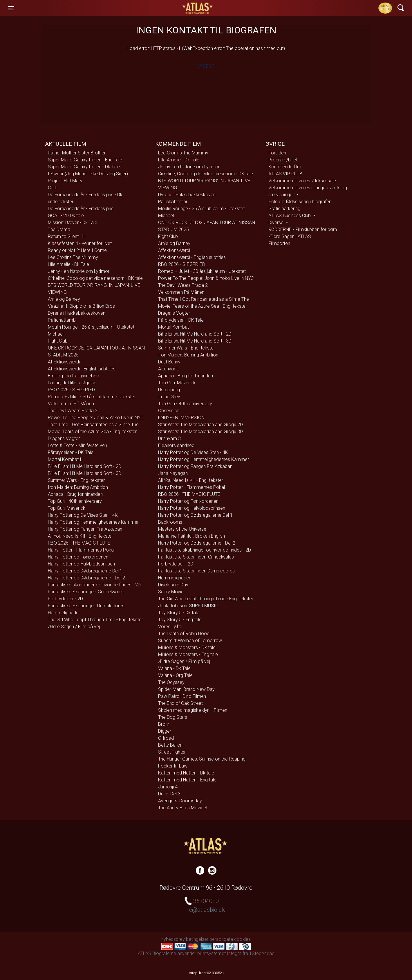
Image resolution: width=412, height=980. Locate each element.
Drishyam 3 (169, 438)
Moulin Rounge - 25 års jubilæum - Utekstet (91, 327)
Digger (165, 731)
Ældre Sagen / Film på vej (74, 627)
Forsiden (277, 153)
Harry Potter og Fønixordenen (78, 557)
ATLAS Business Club (290, 216)
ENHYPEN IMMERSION (181, 418)
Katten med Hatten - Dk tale (186, 773)
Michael (56, 334)
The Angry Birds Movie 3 (183, 808)
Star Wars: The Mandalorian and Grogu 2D (200, 425)
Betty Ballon (170, 745)
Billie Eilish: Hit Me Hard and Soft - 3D (85, 473)
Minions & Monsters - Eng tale (188, 654)
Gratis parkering (284, 209)
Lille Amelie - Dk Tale (68, 264)
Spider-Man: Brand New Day (186, 689)
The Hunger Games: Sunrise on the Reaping (202, 759)
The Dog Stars (173, 717)
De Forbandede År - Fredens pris (81, 209)
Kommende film (285, 167)
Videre (206, 66)
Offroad (166, 738)
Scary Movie (171, 592)
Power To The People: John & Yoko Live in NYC (96, 418)
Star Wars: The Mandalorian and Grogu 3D (200, 432)
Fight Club (58, 341)
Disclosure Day (173, 585)
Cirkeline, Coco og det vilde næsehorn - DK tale (95, 278)
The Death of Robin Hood (184, 634)
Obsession (169, 411)
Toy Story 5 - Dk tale (179, 613)
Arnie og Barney (64, 299)
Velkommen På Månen (71, 404)
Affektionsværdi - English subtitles (82, 369)
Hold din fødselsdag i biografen (300, 202)
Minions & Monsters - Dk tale (187, 647)
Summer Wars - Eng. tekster (76, 480)
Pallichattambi (62, 320)
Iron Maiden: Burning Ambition (78, 487)
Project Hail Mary (65, 181)
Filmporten (279, 243)
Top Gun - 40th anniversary (75, 501)
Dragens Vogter (64, 438)
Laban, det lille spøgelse (72, 383)
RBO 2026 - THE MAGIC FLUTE (79, 543)
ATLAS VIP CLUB (285, 174)
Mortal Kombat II (65, 459)
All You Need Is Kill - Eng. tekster (80, 536)
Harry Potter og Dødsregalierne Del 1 (85, 571)
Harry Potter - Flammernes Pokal (81, 550)
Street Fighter (172, 752)
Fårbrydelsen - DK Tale (71, 452)
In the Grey (169, 397)
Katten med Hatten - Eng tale (187, 780)
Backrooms (170, 522)
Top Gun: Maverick (67, 508)
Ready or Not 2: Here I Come (77, 250)
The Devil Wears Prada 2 (73, 411)
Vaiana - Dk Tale (174, 668)
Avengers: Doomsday (180, 801)
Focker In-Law (173, 766)
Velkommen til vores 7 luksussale (302, 181)
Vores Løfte (170, 627)
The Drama (59, 229)
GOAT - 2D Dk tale (66, 216)
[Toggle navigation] (11, 8)
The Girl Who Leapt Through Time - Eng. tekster (95, 620)
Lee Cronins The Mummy (73, 257)
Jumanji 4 (168, 787)
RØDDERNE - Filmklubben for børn (303, 229)
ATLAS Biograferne (198, 8)
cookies (242, 939)
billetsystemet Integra (219, 953)
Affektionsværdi (64, 362)
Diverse (277, 223)
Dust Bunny (169, 362)
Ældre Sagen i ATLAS (290, 236)
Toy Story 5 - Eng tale (180, 620)
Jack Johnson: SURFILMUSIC (188, 606)
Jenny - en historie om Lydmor (79, 271)
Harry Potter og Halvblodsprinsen (81, 564)
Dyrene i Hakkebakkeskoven (77, 313)
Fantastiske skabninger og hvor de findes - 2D (94, 585)
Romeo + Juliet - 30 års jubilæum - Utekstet (92, 397)
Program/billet (283, 160)
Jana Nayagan (173, 473)
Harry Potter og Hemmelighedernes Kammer (93, 522)
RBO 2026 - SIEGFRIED (71, 390)
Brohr (164, 724)
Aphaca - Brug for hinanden (75, 494)
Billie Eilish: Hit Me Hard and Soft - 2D (85, 466)
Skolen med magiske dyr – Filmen (193, 710)
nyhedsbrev (173, 939)
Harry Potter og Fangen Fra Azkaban (85, 529)
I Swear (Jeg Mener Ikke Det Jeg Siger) (88, 174)
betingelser (197, 939)
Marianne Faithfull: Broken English (191, 536)
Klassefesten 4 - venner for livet (80, 243)
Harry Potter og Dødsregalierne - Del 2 (86, 578)
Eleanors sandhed (176, 445)
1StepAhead (262, 953)
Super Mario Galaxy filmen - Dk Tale (84, 167)
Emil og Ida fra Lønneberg (74, 376)
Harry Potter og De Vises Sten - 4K (83, 515)
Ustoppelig (169, 390)
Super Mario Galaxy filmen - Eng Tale (85, 160)
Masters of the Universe (182, 529)
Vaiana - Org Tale (175, 675)
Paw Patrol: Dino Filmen (182, 696)
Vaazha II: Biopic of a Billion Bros (81, 306)
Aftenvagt (168, 369)
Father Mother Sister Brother (77, 153)
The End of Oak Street (180, 703)
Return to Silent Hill (67, 236)
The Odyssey (171, 682)
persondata (221, 939)
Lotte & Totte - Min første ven (77, 445)
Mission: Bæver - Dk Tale (73, 223)
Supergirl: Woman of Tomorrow (190, 641)
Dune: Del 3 (169, 794)
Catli (52, 188)
